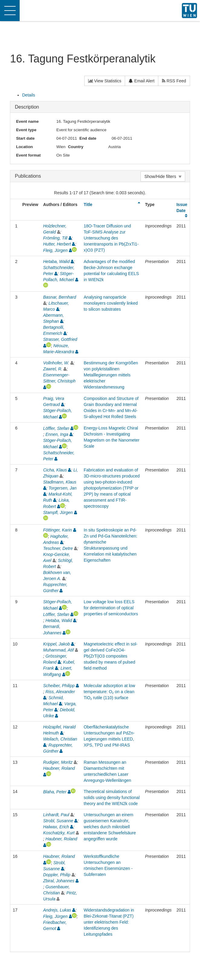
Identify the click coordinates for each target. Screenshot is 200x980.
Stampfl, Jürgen (58, 512)
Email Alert (142, 81)
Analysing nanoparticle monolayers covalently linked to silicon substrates (111, 303)
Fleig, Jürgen (55, 250)
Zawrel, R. (53, 369)
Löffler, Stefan (56, 428)
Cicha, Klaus (55, 470)
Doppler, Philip (57, 875)
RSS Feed (174, 81)
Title (88, 205)
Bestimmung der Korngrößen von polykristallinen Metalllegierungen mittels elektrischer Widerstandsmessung (111, 375)
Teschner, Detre (58, 548)
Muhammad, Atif (58, 650)
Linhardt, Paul (56, 815)
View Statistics (105, 81)
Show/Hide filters (163, 176)
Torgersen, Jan (63, 488)
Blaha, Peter (55, 792)
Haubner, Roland (59, 768)
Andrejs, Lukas (57, 910)
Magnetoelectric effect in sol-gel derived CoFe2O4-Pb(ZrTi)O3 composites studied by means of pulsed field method (111, 656)
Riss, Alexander (60, 692)
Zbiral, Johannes (59, 881)
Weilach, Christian (60, 739)
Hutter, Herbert (57, 244)
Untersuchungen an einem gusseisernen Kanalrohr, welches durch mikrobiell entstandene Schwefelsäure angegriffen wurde (110, 827)
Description (27, 107)
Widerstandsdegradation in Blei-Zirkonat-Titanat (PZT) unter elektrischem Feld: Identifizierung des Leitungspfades (109, 922)
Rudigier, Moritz (58, 762)
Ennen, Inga (57, 434)
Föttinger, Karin (58, 530)
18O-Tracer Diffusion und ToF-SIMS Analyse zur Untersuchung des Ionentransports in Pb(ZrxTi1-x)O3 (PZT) (111, 238)
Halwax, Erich (56, 827)
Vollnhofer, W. (56, 363)
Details (29, 95)
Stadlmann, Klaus (60, 482)
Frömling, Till (55, 238)
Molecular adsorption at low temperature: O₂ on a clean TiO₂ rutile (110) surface (109, 692)
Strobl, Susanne (58, 821)
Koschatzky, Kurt (59, 833)
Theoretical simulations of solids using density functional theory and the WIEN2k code (112, 798)
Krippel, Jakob (57, 644)
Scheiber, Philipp (59, 686)
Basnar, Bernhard (60, 297)
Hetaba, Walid (56, 262)
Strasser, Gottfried (60, 339)
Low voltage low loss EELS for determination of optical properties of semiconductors (111, 608)
